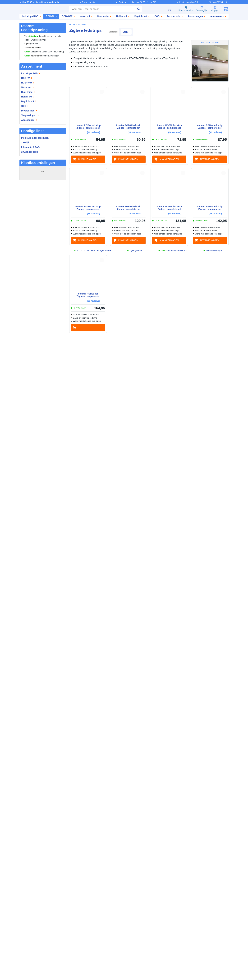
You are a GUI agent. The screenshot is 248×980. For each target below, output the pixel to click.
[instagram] (197, 917)
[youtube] (207, 917)
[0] (225, 9)
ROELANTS (28, 211)
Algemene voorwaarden (115, 973)
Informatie (25, 895)
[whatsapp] (211, 2)
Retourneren (73, 892)
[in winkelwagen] (88, 156)
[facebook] (179, 917)
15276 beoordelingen (43, 175)
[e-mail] (123, 903)
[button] (102, 88)
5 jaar (27, 44)
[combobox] (100, 9)
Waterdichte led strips (31, 905)
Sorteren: (185, 28)
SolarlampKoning (75, 905)
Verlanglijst (201, 9)
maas (26, 188)
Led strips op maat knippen (34, 908)
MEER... (60, 197)
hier (60, 945)
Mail (222, 970)
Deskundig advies (33, 48)
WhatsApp (231, 970)
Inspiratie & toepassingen (33, 898)
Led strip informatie (30, 901)
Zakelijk (25, 142)
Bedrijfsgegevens (29, 886)
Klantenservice (183, 9)
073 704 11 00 (136, 912)
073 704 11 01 (136, 883)
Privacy (134, 973)
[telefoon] (221, 2)
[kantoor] (123, 932)
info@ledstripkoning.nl (141, 900)
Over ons (24, 883)
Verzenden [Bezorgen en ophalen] (72, 886)
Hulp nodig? (126, 880)
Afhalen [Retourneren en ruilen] (85, 886)
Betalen (83, 883)
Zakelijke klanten (28, 889)
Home (72, 24)
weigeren (36, 956)
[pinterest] (188, 917)
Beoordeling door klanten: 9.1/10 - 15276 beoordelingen (124, 976)
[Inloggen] (215, 9)
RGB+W (82, 24)
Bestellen (71, 883)
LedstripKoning (28, 880)
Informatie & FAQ (31, 147)
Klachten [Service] (83, 889)
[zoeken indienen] (134, 9)
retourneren (34, 56)
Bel (240, 970)
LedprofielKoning (75, 908)
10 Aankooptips (30, 152)
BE (62, 52)
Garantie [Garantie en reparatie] (71, 889)
